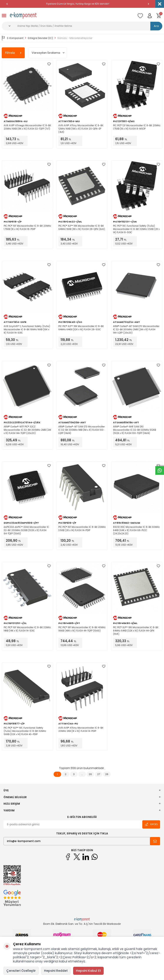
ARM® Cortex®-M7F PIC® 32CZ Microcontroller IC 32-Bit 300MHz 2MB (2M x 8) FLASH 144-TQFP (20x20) (27, 430)
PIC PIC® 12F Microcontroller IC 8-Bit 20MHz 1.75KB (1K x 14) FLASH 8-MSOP (137, 127)
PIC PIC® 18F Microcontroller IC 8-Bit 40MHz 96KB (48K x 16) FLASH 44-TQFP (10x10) (82, 629)
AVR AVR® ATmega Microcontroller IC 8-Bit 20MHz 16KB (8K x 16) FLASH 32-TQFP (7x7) (27, 127)
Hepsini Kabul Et (88, 971)
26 (90, 774)
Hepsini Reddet (56, 971)
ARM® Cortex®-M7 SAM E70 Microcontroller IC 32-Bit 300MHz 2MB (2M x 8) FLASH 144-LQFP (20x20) (136, 330)
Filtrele (13, 53)
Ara (156, 26)
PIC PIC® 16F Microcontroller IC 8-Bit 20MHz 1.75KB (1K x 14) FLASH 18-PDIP (27, 228)
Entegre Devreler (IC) (40, 38)
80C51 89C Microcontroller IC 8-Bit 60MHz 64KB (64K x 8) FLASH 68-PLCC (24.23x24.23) (136, 530)
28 (107, 774)
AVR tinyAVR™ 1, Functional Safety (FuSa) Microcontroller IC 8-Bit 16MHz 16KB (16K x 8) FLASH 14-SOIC (27, 330)
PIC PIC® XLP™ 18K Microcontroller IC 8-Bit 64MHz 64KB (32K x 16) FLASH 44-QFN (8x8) (136, 631)
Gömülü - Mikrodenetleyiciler (75, 38)
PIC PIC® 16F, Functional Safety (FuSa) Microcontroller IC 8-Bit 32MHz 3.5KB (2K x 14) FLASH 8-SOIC (136, 229)
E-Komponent (13, 38)
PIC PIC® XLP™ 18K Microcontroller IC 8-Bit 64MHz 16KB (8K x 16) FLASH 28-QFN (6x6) (82, 228)
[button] (7, 4)
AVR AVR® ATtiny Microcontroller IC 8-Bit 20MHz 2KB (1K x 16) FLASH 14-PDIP (81, 729)
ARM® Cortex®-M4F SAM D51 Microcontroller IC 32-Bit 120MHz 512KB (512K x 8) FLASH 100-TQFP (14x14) (134, 430)
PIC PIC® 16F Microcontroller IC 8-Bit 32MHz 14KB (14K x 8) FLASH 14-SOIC (27, 629)
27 (99, 774)
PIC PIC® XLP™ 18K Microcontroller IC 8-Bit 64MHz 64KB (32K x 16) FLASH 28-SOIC (81, 328)
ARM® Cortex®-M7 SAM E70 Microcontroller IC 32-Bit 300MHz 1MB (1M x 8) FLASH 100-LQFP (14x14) (82, 430)
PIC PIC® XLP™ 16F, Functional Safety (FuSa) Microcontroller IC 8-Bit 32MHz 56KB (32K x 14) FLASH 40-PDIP (25, 731)
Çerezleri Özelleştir (21, 971)
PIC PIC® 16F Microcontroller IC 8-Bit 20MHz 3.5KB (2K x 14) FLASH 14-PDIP (82, 529)
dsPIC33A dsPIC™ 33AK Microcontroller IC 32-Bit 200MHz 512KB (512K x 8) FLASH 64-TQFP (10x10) (26, 530)
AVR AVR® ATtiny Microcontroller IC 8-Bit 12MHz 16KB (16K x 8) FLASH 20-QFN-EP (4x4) (81, 129)
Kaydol (151, 825)
